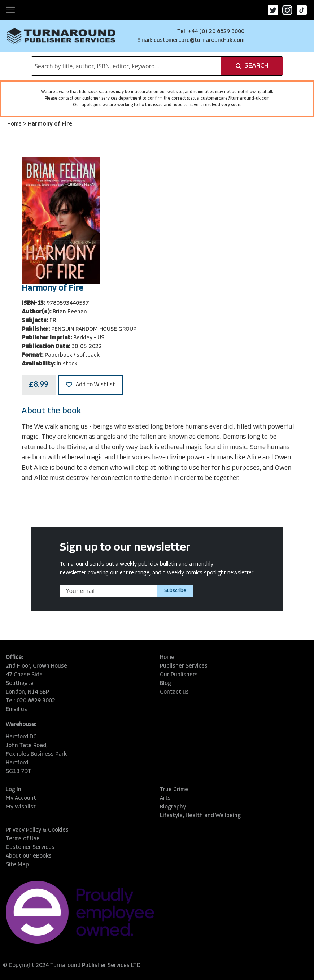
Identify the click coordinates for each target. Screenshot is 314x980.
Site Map (17, 865)
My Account (21, 798)
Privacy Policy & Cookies (37, 830)
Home (15, 124)
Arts (165, 798)
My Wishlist (21, 807)
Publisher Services (184, 666)
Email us (16, 710)
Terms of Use (23, 839)
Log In (14, 790)
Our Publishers (179, 675)
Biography (173, 807)
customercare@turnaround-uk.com (199, 40)
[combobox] (126, 66)
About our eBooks (29, 856)
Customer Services (30, 847)
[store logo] (61, 36)
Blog (165, 684)
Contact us (174, 692)
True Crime (174, 790)
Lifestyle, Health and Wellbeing (200, 816)
